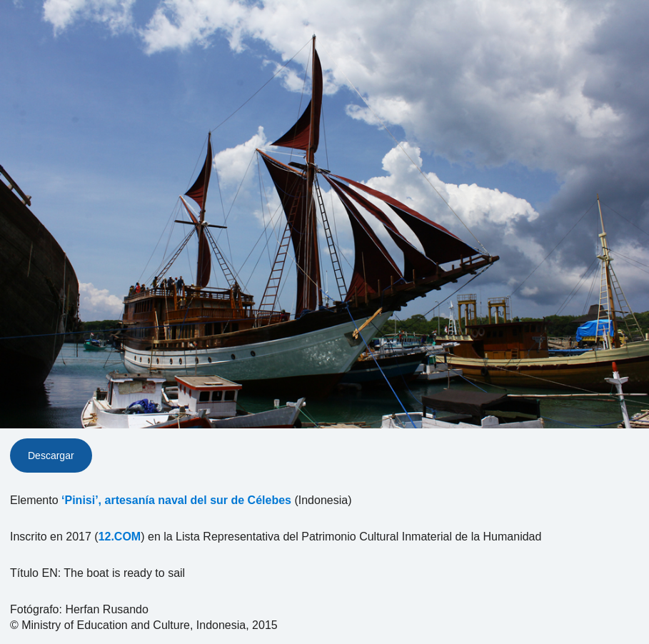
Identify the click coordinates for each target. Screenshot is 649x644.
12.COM (120, 537)
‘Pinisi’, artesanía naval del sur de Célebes (176, 500)
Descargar (51, 456)
